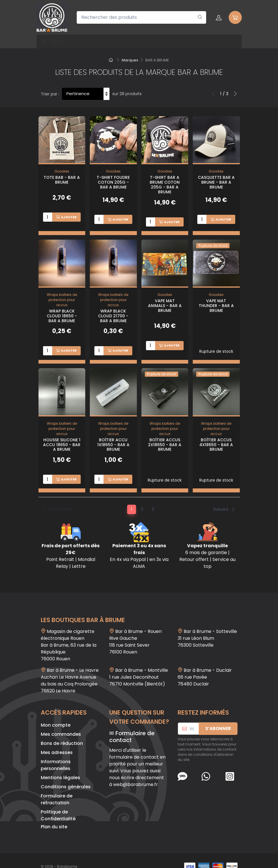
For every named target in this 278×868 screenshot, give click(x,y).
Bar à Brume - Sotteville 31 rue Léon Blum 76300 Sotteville (207, 627)
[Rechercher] (200, 17)
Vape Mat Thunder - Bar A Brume (216, 302)
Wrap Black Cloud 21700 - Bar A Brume (113, 312)
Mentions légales (60, 766)
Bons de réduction (62, 732)
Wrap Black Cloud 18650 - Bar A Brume (62, 312)
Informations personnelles (56, 753)
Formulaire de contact (132, 725)
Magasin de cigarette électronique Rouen (68, 623)
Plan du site (54, 815)
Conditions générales (66, 775)
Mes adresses (57, 741)
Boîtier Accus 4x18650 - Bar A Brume (216, 437)
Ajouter (66, 217)
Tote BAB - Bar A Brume (62, 180)
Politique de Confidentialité (58, 804)
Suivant (224, 497)
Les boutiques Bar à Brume (83, 608)
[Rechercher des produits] (141, 17)
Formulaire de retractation (57, 788)
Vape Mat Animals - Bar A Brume (165, 302)
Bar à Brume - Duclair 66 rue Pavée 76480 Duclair (205, 665)
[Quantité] (48, 217)
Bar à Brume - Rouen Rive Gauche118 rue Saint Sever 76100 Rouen (135, 630)
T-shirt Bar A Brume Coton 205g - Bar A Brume (165, 185)
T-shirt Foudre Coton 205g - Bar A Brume (113, 182)
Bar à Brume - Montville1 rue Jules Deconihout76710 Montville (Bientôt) (139, 665)
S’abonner (218, 717)
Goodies (62, 171)
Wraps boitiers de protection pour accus (62, 296)
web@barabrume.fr (136, 773)
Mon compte (56, 713)
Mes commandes (61, 722)
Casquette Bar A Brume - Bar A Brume (216, 182)
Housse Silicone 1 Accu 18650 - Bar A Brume (62, 437)
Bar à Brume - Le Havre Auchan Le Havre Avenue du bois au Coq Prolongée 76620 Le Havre (70, 669)
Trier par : (50, 94)
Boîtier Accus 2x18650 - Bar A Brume (165, 437)
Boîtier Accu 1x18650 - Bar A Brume (113, 437)
